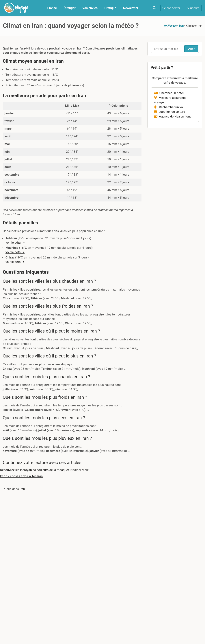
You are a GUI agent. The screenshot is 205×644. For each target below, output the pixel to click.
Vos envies (90, 8)
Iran (181, 26)
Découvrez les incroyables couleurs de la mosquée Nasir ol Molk (44, 470)
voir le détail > (15, 243)
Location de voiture (169, 112)
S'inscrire (193, 8)
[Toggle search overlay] (154, 8)
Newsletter (131, 8)
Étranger (70, 8)
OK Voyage (170, 26)
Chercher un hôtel (169, 93)
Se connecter (171, 8)
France (52, 8)
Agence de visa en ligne (173, 116)
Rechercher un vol (169, 107)
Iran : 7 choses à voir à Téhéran (21, 476)
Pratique (110, 8)
